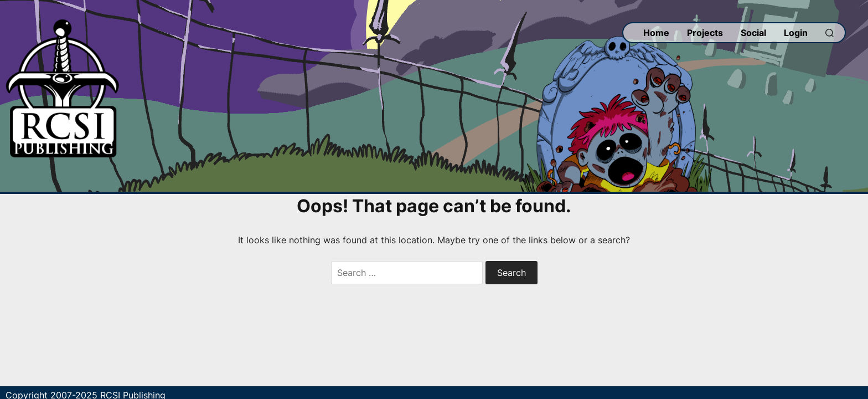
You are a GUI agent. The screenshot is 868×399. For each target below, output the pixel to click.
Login (796, 33)
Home (656, 33)
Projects (705, 33)
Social (753, 33)
